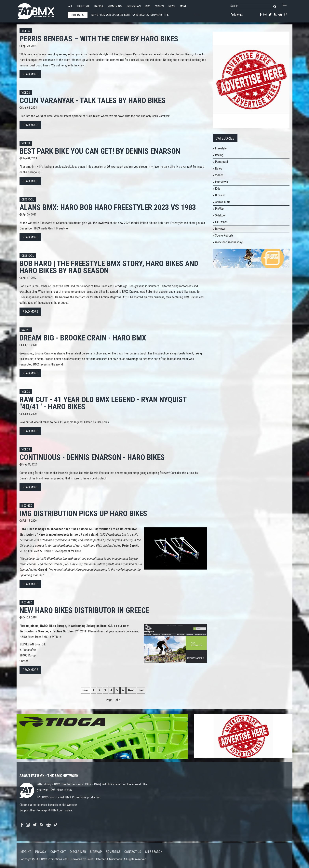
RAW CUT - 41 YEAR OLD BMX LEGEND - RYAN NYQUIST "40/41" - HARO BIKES (103, 403)
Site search (154, 852)
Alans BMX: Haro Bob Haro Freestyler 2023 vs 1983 (108, 207)
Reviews (220, 229)
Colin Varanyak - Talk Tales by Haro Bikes (93, 100)
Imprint (25, 852)
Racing (99, 6)
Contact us (133, 852)
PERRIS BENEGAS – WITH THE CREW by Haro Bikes (99, 39)
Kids (148, 6)
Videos (160, 6)
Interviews (134, 6)
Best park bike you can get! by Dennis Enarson (100, 151)
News (172, 6)
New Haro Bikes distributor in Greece (84, 610)
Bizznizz (27, 506)
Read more (30, 74)
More (183, 6)
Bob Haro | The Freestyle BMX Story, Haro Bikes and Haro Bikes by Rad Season (109, 267)
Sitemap (96, 852)
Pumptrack (115, 6)
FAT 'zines (221, 222)
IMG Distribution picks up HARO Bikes (83, 513)
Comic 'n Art (223, 202)
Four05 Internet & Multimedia (104, 859)
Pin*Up (219, 209)
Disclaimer (78, 852)
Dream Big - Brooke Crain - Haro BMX (83, 338)
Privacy (41, 852)
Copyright (58, 852)
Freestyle (83, 6)
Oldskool (28, 200)
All (70, 6)
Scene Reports (224, 235)
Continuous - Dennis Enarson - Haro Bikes (92, 457)
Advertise (113, 852)
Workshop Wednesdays (229, 242)
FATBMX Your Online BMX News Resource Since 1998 (40, 10)
